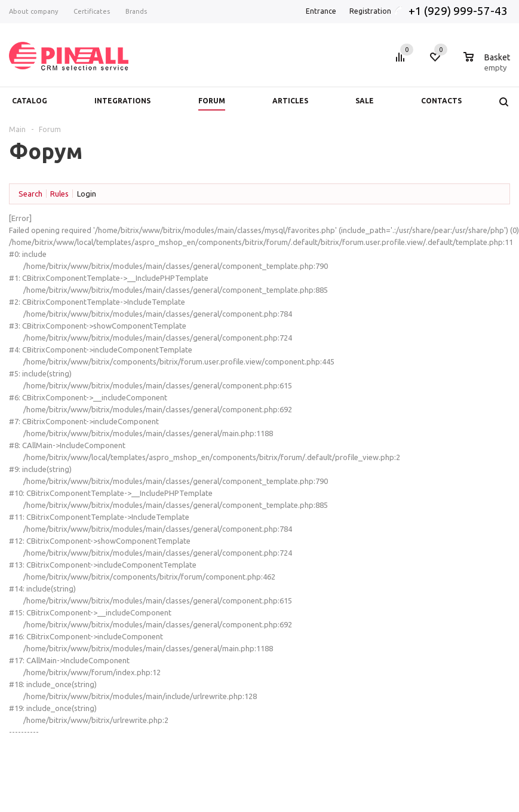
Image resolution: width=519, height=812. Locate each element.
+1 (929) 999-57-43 (459, 11)
